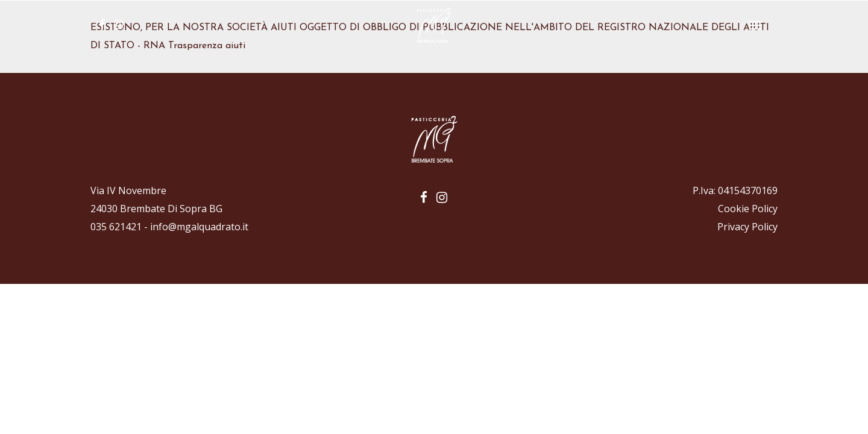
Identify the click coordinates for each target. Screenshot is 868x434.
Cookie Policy (748, 209)
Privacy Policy (747, 227)
